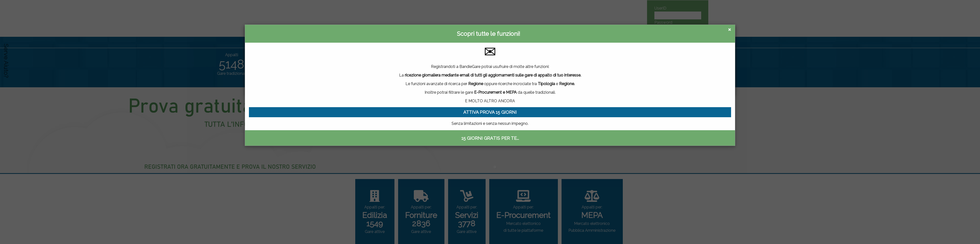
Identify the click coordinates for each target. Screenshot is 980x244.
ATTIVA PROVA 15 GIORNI (490, 112)
